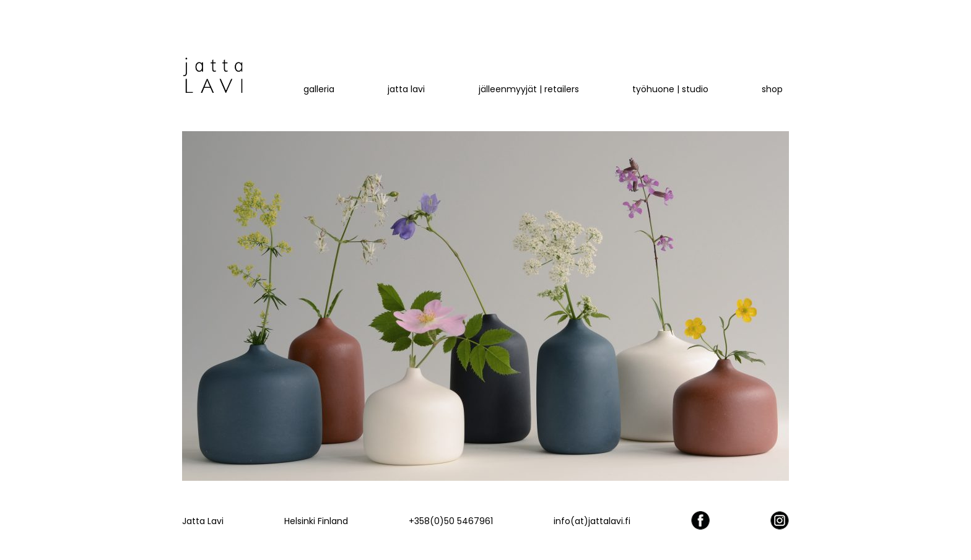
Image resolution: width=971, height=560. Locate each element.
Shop (772, 89)
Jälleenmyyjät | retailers (529, 89)
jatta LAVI (406, 89)
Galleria (319, 89)
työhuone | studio (670, 89)
